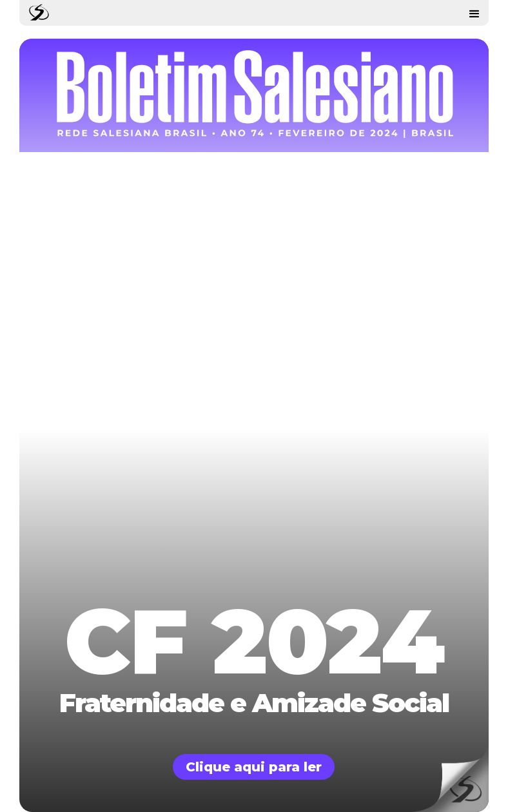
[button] (474, 13)
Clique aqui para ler (254, 767)
